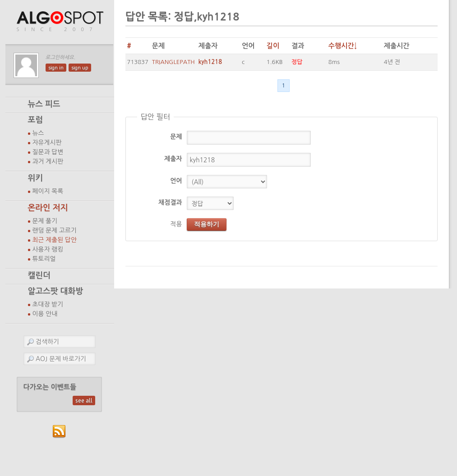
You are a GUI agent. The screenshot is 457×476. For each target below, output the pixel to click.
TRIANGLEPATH (173, 62)
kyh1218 (210, 62)
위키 (36, 178)
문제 (176, 137)
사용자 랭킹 (48, 249)
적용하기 (207, 224)
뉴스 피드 (44, 104)
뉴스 (38, 133)
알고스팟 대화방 (56, 291)
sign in (56, 68)
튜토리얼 (44, 259)
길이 (273, 46)
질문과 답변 (48, 152)
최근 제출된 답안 (55, 240)
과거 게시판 (48, 161)
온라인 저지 (48, 208)
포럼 (36, 120)
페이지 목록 (48, 191)
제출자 (173, 159)
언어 (176, 181)
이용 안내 (45, 314)
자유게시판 (47, 142)
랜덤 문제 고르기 (55, 230)
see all (84, 400)
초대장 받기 (48, 304)
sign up (80, 68)
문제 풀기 (45, 221)
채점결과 (170, 202)
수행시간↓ (343, 46)
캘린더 (39, 275)
